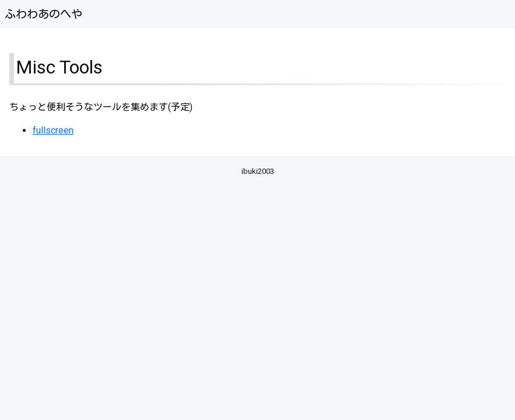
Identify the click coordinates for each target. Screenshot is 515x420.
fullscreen (53, 130)
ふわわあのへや (43, 14)
